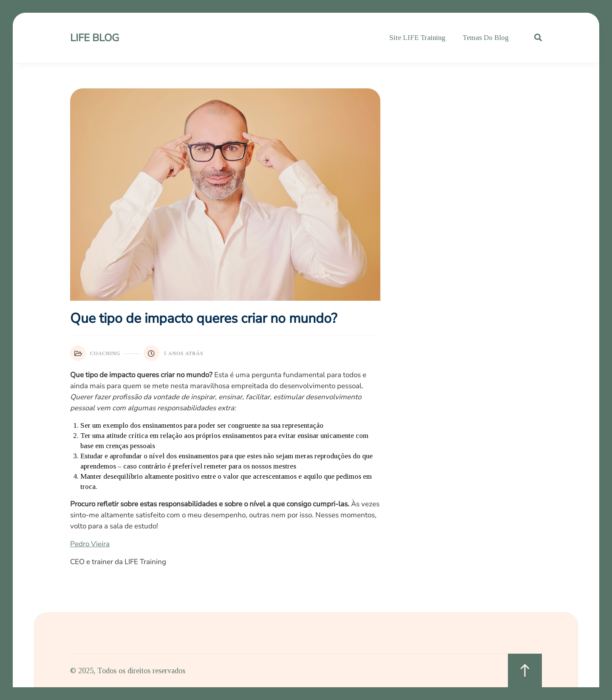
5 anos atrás (173, 353)
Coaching (95, 353)
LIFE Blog (95, 38)
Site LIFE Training (417, 38)
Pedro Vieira (90, 544)
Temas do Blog (486, 38)
